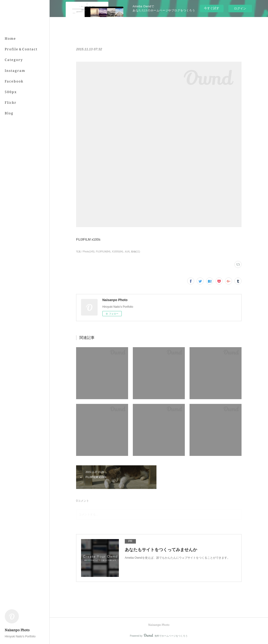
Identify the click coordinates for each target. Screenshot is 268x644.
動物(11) (136, 252)
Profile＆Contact (21, 49)
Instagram (15, 71)
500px (11, 92)
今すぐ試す (212, 8)
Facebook (14, 81)
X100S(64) (117, 252)
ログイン (240, 8)
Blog (9, 113)
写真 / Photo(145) (85, 252)
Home (10, 38)
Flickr (11, 102)
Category (14, 60)
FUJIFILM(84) (103, 252)
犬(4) (127, 252)
